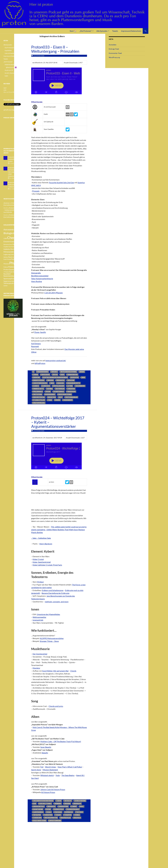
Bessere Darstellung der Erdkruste (56, 593)
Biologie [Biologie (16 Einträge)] (8, 233)
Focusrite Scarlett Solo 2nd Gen (62, 182)
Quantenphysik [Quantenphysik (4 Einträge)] (14, 270)
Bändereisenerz (43, 372)
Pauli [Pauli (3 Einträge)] (16, 257)
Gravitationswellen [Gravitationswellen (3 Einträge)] (14, 247)
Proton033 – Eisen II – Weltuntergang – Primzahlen (55, 49)
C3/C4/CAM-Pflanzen (54, 293)
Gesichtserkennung (40, 383)
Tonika (77, 815)
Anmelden (113, 45)
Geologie (71, 380)
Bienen (82, 372)
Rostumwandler (72, 397)
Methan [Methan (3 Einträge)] (6, 257)
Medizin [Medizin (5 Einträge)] (17, 254)
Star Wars (58, 812)
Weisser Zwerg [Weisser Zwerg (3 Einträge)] (18, 283)
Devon (55, 375)
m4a (5, 90)
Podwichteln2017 (73, 809)
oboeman (6, 203)
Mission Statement (50, 770)
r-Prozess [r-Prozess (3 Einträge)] (6, 272)
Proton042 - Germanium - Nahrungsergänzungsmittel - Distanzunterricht (15, 172)
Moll (82, 806)
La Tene (70, 386)
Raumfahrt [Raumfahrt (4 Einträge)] (7, 274)
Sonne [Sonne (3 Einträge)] (18, 276)
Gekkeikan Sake (45, 538)
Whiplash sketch (47, 775)
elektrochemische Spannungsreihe (55, 377)
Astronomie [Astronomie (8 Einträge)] (9, 230)
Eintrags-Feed (114, 49)
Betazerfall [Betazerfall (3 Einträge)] (17, 230)
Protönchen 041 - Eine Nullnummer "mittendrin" (15, 185)
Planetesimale (59, 392)
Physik (48, 392)
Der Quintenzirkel (40, 654)
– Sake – (35, 538)
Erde (83, 377)
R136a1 (40, 582)
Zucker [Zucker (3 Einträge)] (6, 286)
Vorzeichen (37, 818)
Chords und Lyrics (56, 706)
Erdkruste (77, 804)
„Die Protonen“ (86, 31)
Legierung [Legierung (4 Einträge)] (7, 255)
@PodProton (40, 363)
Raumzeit (35, 346)
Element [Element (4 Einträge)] (19, 242)
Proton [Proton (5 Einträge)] (6, 269)
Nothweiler (60, 389)
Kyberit (74, 806)
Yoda (58, 775)
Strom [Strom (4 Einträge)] (13, 279)
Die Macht (68, 801)
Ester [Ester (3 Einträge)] (11, 244)
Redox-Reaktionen (65, 394)
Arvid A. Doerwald (10, 73)
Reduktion (52, 397)
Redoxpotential (39, 397)
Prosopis (36, 191)
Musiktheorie (38, 809)
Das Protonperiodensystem (13, 48)
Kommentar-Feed (115, 53)
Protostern (37, 394)
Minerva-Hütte (38, 389)
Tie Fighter (37, 815)
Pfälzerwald (38, 392)
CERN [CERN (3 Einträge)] (5, 238)
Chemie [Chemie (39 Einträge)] (13, 238)
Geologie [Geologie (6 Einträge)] (16, 244)
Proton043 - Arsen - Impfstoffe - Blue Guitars (14, 159)
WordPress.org (114, 57)
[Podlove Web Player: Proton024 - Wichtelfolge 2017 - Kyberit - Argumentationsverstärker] (59, 457)
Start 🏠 (73, 31)
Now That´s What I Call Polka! (70, 767)
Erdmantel (61, 380)
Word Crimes (51, 767)
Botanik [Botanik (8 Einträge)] (16, 233)
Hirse (52, 383)
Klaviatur (36, 668)
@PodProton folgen (10, 110)
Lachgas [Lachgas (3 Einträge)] (16, 252)
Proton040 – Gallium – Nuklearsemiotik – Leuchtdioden (13, 210)
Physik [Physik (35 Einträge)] (14, 263)
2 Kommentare (39, 431)
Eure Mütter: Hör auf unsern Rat (55, 671)
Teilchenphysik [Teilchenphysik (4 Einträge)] (8, 283)
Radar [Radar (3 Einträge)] (11, 272)
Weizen (58, 400)
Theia (50, 400)
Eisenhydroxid (73, 375)
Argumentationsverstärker (43, 801)
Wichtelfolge (66, 818)
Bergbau (54, 372)
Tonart (58, 815)
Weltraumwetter (39, 617)
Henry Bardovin (46, 544)
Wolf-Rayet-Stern (40, 821)
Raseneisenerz (50, 394)
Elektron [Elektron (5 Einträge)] (13, 242)
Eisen (62, 375)
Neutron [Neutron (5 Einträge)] (11, 257)
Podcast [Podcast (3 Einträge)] (6, 267)
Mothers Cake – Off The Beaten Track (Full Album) (61, 741)
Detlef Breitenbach (11, 65)
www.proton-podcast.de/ (56, 360)
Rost (61, 397)
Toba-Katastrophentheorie (42, 279)
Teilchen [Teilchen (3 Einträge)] (14, 281)
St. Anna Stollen (39, 400)
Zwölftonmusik (55, 821)
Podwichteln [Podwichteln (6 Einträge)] (13, 267)
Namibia (50, 389)
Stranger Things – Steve (49, 641)
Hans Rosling (36, 281)
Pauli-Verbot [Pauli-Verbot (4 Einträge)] (15, 259)
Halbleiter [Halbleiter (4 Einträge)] (7, 249)
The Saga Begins (68, 775)
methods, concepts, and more (57, 602)
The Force (79, 812)
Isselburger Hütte (74, 383)
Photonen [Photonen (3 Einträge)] (6, 264)
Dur (35, 804)
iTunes (37, 332)
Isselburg (61, 383)
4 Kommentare (39, 56)
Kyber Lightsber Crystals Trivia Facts (47, 565)
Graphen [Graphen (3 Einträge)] (6, 247)
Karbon (36, 386)
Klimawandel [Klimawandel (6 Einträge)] (9, 252)
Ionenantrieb (38, 620)
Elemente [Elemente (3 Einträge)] (6, 244)
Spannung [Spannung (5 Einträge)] (7, 279)
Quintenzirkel (38, 812)
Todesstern (48, 815)
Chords (73, 671)
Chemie (36, 375)
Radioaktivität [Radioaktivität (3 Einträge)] (17, 272)
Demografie (36, 273)
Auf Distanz (36, 343)
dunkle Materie (80, 801)
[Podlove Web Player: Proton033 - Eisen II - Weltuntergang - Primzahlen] (59, 82)
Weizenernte (68, 400)
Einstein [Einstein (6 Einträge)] (7, 242)
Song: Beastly (46, 747)
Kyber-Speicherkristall (42, 562)
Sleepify (45, 753)
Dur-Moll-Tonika (45, 804)
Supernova (69, 812)
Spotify (43, 332)
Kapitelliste (8, 50)
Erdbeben (58, 804)
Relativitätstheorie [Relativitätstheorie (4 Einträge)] (10, 276)
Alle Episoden (102, 31)
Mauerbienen (80, 386)
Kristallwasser (59, 386)
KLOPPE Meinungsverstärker (52, 638)
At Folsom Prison (48, 792)
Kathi (6, 76)
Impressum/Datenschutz (131, 31)
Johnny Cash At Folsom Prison (53, 789)
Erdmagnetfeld (39, 806)
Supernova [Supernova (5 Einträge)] (7, 281)
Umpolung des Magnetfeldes (48, 614)
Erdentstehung (39, 380)
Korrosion (46, 386)
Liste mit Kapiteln (10, 53)
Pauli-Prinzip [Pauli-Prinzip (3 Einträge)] (7, 259)
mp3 (5, 88)
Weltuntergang (39, 403)
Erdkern (50, 380)
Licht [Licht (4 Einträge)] (12, 255)
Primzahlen (71, 392)
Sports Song (36, 770)
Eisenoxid (36, 377)
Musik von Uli (9, 70)
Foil (42, 767)
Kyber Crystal (38, 559)
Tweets (115, 31)
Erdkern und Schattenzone (53, 590)
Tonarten (68, 815)
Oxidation (71, 389)
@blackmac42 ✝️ (11, 67)
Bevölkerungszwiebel (40, 276)
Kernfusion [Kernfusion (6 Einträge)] (15, 249)
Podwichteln (59, 809)
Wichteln (77, 818)
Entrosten (75, 377)
